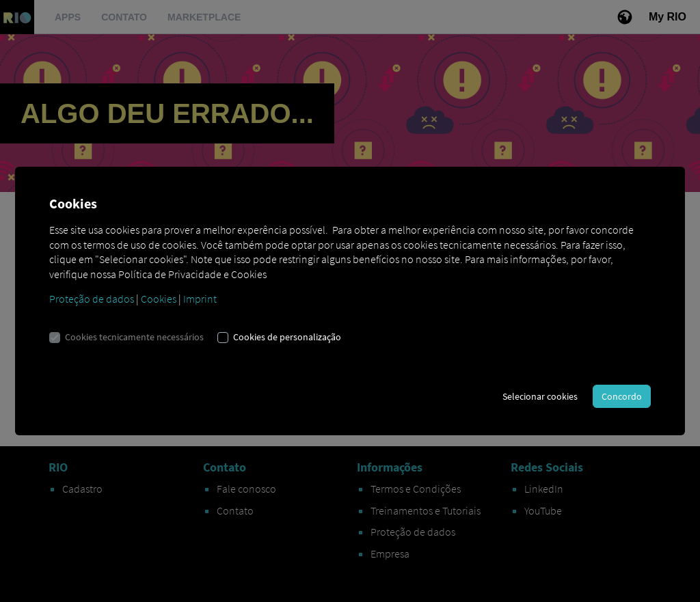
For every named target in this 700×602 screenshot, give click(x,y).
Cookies (159, 299)
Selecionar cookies (540, 396)
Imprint (200, 299)
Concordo (622, 396)
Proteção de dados (92, 299)
